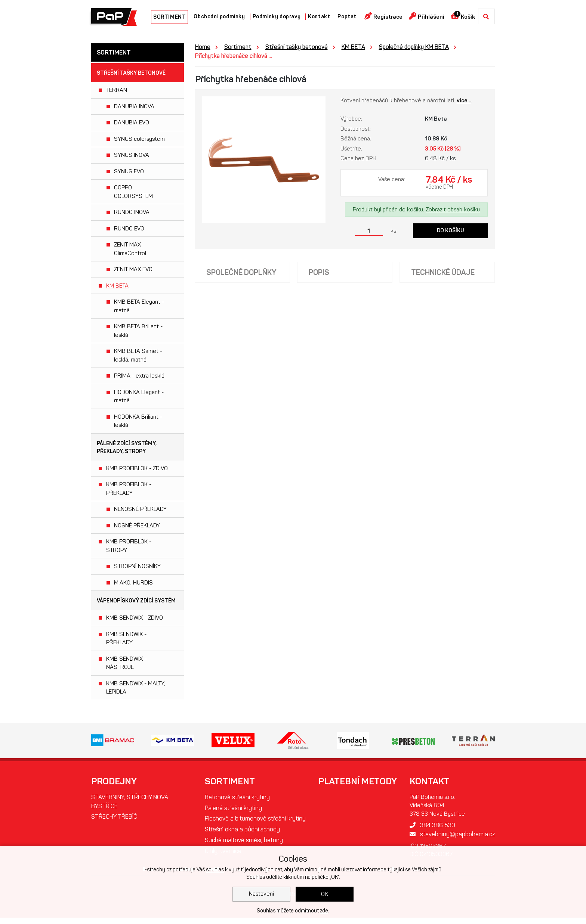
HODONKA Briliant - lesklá (138, 421)
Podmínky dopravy (277, 17)
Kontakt (319, 17)
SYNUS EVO (129, 171)
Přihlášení (427, 16)
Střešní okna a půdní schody (243, 839)
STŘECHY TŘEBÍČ (114, 817)
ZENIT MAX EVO (133, 269)
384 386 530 (432, 825)
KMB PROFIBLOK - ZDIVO (137, 468)
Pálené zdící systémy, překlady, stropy (127, 447)
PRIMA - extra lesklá (139, 376)
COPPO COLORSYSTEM (133, 192)
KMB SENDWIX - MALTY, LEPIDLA (136, 688)
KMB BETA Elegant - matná (139, 306)
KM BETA (117, 286)
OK (325, 894)
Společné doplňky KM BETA (414, 47)
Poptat (347, 17)
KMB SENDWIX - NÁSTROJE (126, 663)
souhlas (215, 870)
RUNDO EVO (129, 229)
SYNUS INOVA (132, 155)
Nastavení (261, 894)
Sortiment (238, 47)
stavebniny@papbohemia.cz (452, 834)
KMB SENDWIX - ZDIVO (135, 618)
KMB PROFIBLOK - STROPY (129, 546)
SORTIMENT (169, 17)
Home (203, 47)
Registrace (383, 16)
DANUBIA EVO (132, 123)
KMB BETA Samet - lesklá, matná (138, 355)
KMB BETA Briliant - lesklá (138, 331)
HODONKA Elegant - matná (139, 396)
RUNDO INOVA (132, 212)
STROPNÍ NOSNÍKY (137, 566)
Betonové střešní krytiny (238, 797)
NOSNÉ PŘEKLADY (137, 525)
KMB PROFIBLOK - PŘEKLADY (129, 489)
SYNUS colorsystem (139, 139)
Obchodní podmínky (219, 17)
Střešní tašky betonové (131, 73)
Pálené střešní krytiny (234, 808)
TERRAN (117, 90)
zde (324, 911)
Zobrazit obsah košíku (453, 210)
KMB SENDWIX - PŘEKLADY (126, 638)
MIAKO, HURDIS (133, 583)
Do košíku (451, 231)
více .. (464, 100)
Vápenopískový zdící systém (136, 601)
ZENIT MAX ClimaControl (130, 249)
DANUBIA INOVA (134, 106)
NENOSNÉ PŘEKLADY (140, 509)
